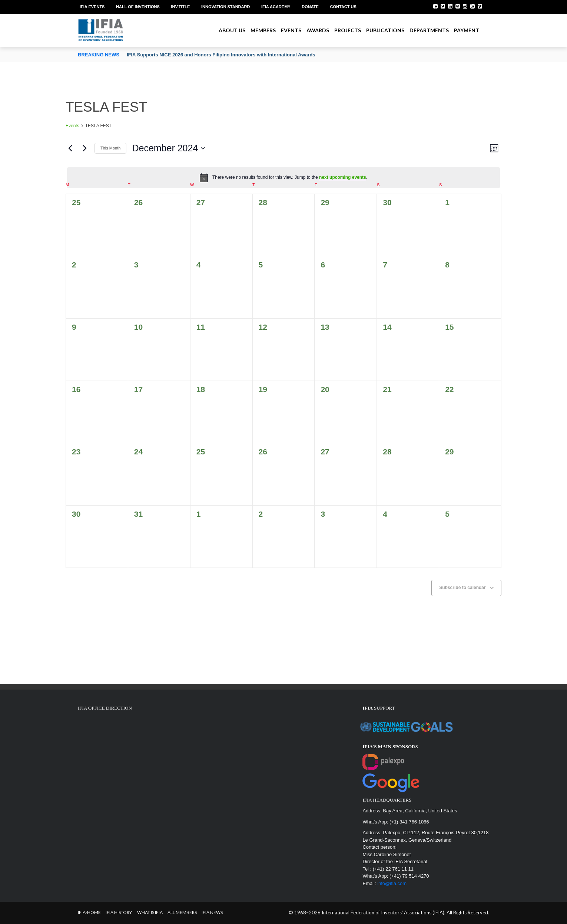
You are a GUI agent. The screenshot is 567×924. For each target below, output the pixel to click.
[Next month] (84, 148)
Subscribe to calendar (462, 588)
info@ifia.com (392, 883)
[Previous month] (70, 148)
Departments (429, 30)
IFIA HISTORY (119, 912)
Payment (467, 30)
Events (291, 30)
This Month (110, 148)
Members (263, 30)
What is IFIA (150, 912)
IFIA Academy (276, 7)
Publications (385, 30)
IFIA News (212, 912)
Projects (348, 30)
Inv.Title (180, 7)
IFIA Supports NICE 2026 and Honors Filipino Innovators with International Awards (221, 55)
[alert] (283, 178)
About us (232, 30)
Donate (310, 7)
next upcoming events (343, 177)
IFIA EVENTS (92, 7)
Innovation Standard (226, 7)
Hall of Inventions (138, 7)
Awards (318, 30)
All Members (182, 912)
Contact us (343, 7)
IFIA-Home (89, 912)
